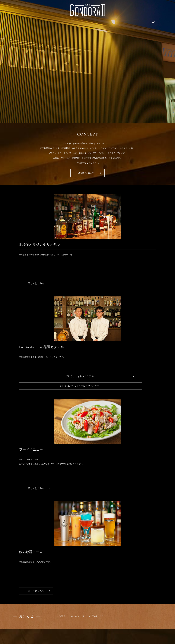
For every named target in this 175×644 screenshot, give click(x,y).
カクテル (121, 22)
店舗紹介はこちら (87, 173)
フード (132, 22)
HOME (36, 22)
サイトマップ (148, 630)
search (140, 22)
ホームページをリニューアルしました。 (88, 421)
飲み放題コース (87, 22)
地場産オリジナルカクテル (65, 22)
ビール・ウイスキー (105, 22)
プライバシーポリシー (130, 630)
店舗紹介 (46, 22)
